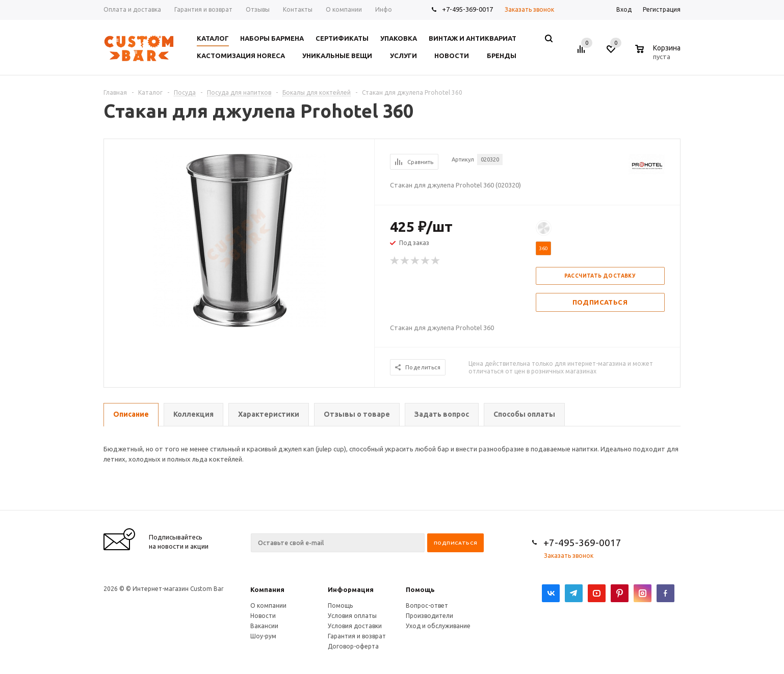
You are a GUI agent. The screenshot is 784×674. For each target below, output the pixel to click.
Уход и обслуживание (438, 626)
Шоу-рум (263, 636)
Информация (351, 589)
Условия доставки (355, 626)
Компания (267, 589)
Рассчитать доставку (600, 276)
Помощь (420, 589)
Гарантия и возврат (357, 636)
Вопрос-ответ (427, 605)
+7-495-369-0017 (467, 9)
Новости (263, 616)
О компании (268, 605)
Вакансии (264, 626)
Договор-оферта (353, 646)
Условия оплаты (352, 616)
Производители (429, 616)
